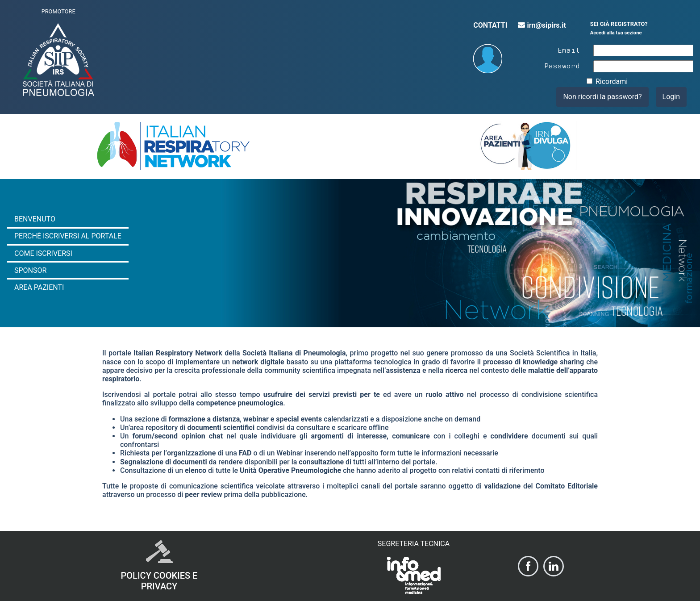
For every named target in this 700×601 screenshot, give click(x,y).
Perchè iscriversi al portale (68, 236)
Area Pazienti (39, 287)
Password (562, 65)
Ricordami (612, 81)
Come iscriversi (43, 253)
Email (569, 50)
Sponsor (30, 270)
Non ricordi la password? (602, 97)
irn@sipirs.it (542, 25)
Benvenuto (35, 219)
